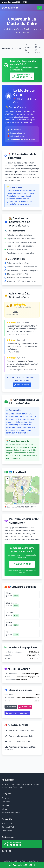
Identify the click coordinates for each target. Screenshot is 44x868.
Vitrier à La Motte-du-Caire (18, 741)
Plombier (6, 805)
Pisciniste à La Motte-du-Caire (20, 731)
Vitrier (4, 809)
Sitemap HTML (8, 827)
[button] (22, 488)
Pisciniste (6, 802)
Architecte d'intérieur (11, 813)
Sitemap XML (7, 831)
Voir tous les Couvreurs (17, 713)
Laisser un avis (22, 385)
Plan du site (7, 823)
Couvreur (18, 48)
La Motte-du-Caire (28, 48)
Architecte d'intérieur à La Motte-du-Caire (21, 748)
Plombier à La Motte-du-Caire (19, 736)
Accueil (6, 48)
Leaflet (17, 504)
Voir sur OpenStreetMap (27, 478)
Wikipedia (11, 707)
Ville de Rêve (25, 707)
